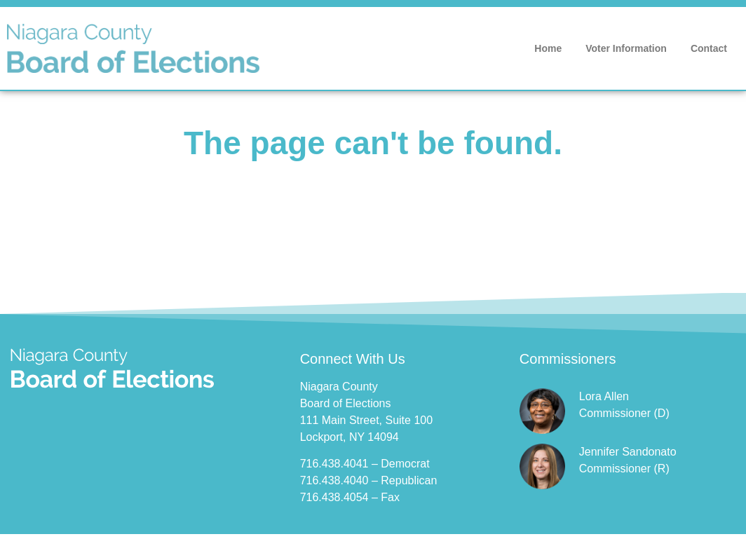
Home (548, 48)
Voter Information (626, 48)
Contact (709, 48)
